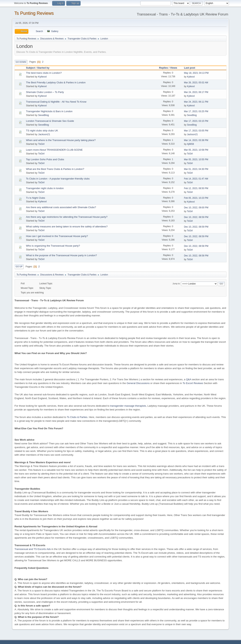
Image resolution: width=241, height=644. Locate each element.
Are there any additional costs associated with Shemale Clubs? (61, 207)
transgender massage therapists (128, 406)
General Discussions (138, 383)
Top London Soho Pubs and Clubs (45, 159)
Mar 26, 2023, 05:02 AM (196, 83)
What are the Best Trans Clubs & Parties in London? (55, 169)
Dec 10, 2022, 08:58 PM (196, 246)
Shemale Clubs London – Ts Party (45, 92)
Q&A (189, 379)
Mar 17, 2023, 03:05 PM (196, 131)
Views (174, 68)
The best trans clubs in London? (44, 73)
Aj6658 (190, 144)
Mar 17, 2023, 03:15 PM (196, 121)
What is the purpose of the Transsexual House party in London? (61, 255)
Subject (31, 68)
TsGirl (41, 144)
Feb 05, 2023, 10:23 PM (196, 198)
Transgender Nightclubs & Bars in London (49, 111)
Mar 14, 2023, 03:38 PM (196, 140)
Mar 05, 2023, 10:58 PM (196, 150)
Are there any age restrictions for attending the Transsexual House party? (67, 217)
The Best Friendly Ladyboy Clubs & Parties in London (56, 82)
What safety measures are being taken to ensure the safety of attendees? (67, 227)
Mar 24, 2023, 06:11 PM (196, 102)
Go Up (19, 267)
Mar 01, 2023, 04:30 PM (196, 169)
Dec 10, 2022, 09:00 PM (196, 208)
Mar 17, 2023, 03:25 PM (196, 111)
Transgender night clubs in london (45, 188)
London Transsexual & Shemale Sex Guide (50, 121)
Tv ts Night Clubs (35, 198)
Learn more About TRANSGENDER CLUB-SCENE (54, 150)
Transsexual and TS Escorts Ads (33, 549)
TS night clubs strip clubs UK (42, 131)
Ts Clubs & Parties (77, 417)
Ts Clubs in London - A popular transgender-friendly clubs (58, 179)
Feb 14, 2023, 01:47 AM (196, 179)
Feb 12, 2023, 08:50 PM (196, 188)
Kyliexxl (42, 77)
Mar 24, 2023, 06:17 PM (196, 92)
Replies (164, 68)
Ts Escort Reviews (193, 383)
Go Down (21, 62)
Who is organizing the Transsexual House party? (53, 246)
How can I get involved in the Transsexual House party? (57, 236)
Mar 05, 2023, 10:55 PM (196, 159)
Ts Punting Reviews (34, 13)
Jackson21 (44, 134)
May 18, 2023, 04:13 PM (196, 73)
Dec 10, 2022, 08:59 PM (196, 217)
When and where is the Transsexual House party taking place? (61, 140)
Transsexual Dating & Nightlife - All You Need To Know (56, 102)
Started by (43, 68)
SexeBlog (43, 115)
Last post (191, 68)
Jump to (176, 284)
